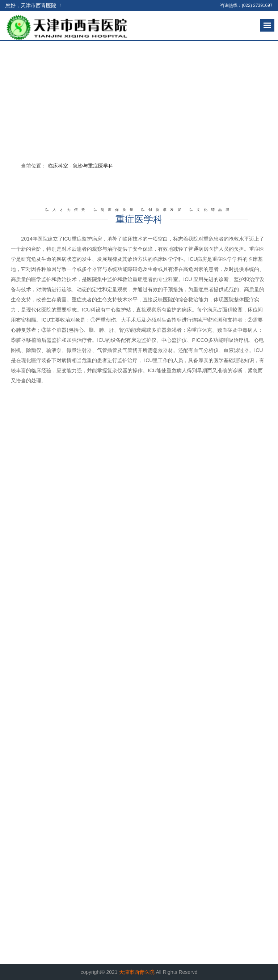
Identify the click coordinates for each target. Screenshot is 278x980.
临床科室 (58, 166)
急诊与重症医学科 (93, 166)
